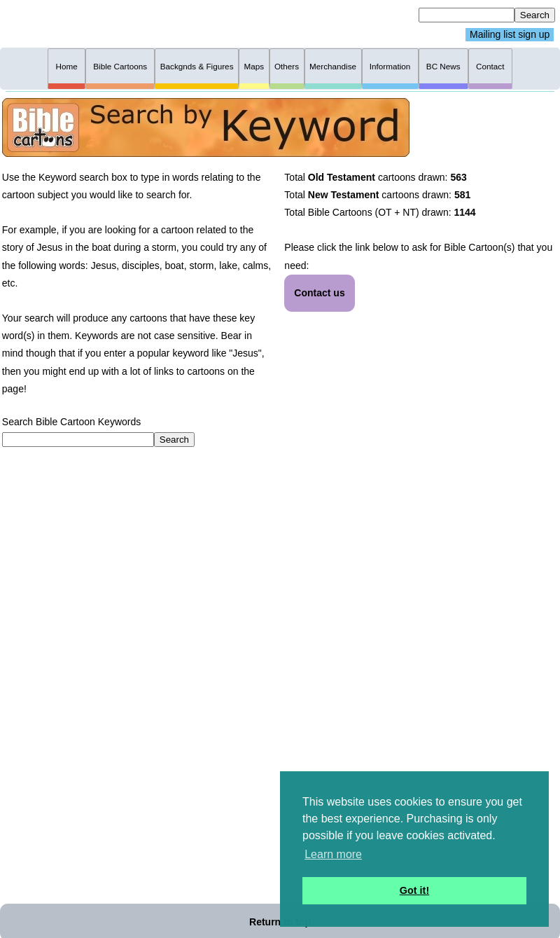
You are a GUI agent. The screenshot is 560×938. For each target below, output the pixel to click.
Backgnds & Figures (197, 66)
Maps (254, 66)
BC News (443, 66)
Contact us (319, 293)
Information (390, 66)
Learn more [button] (333, 854)
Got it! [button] (414, 890)
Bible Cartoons (120, 66)
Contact (490, 66)
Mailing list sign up (510, 35)
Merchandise (333, 66)
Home (67, 66)
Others (287, 66)
